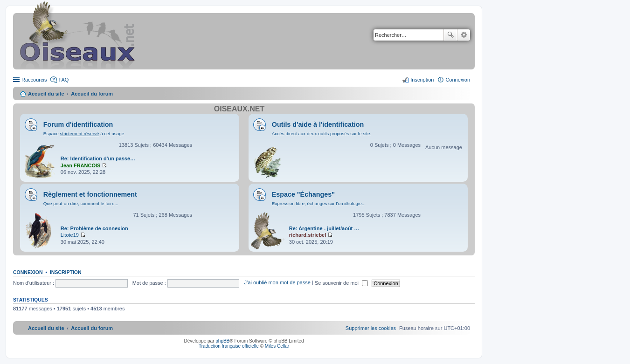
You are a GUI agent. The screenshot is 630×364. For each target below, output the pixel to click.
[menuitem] (371, 328)
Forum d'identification (78, 124)
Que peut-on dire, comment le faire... (81, 203)
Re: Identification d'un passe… (98, 158)
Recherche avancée (464, 35)
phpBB (222, 341)
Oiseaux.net (239, 109)
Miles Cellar (277, 346)
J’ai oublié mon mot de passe (277, 283)
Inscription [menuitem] (422, 80)
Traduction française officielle (229, 346)
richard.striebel (308, 235)
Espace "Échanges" (303, 194)
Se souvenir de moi (341, 283)
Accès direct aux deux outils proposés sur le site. (322, 134)
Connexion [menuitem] (458, 80)
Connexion (28, 272)
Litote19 (70, 235)
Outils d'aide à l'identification (318, 124)
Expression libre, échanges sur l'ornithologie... (319, 203)
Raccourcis (34, 80)
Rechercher (450, 35)
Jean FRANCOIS (81, 165)
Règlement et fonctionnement (90, 194)
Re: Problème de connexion (94, 228)
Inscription (66, 272)
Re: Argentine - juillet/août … (324, 228)
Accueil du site (46, 94)
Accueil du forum (92, 94)
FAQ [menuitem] (63, 80)
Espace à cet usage (84, 134)
